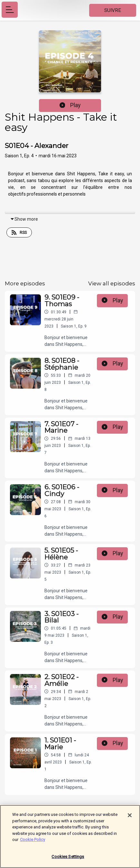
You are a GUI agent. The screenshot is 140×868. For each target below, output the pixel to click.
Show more (24, 219)
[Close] (130, 818)
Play (70, 105)
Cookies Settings (68, 860)
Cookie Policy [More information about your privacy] (33, 843)
